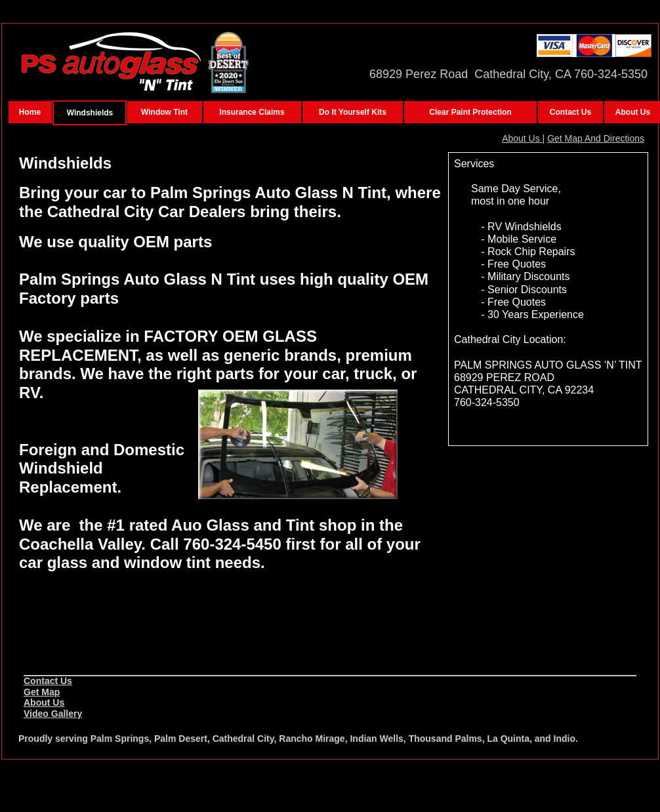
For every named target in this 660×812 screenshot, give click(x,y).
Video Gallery (53, 714)
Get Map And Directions (596, 138)
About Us (522, 138)
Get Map (42, 692)
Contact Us (48, 681)
